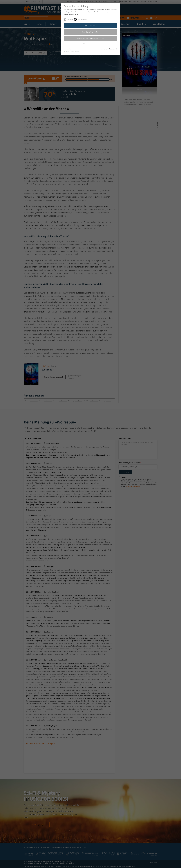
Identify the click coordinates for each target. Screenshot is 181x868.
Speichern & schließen (90, 32)
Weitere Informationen (90, 44)
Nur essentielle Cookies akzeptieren (91, 39)
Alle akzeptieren (90, 26)
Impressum (105, 49)
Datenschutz (113, 49)
